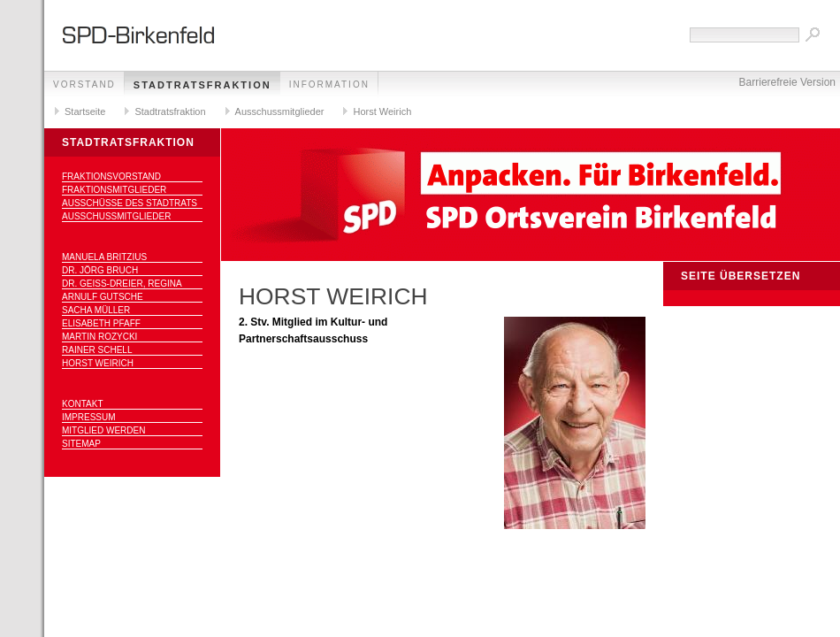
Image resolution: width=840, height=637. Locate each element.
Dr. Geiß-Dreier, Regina (122, 284)
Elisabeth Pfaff (101, 323)
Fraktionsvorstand (111, 177)
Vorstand (84, 84)
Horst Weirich (382, 111)
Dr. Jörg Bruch (100, 270)
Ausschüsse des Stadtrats (130, 203)
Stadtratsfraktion (202, 85)
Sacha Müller (96, 310)
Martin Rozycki (99, 337)
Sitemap (81, 444)
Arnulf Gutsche (103, 297)
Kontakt (82, 404)
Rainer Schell (97, 350)
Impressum (89, 417)
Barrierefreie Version (787, 82)
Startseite (85, 111)
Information (329, 84)
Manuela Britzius (104, 257)
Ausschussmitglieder (280, 111)
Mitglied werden (103, 430)
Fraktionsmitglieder (114, 190)
